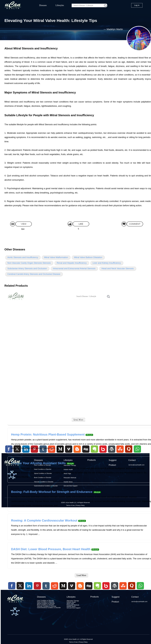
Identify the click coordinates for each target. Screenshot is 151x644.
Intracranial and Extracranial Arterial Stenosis (74, 269)
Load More (81, 575)
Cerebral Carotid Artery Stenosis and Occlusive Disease (34, 274)
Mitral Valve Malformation (56, 257)
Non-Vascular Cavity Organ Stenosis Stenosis (29, 263)
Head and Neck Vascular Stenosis (118, 269)
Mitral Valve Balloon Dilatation (88, 257)
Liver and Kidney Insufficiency (107, 263)
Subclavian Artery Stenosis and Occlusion (27, 269)
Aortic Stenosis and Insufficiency (23, 257)
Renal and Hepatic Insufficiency (72, 263)
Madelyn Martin (115, 29)
